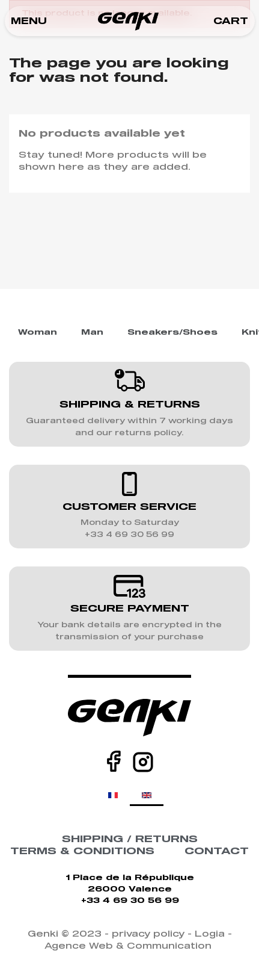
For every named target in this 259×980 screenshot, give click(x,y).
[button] (29, 21)
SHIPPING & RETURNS (130, 405)
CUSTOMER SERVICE (129, 507)
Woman (38, 333)
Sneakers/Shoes (172, 333)
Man (92, 333)
